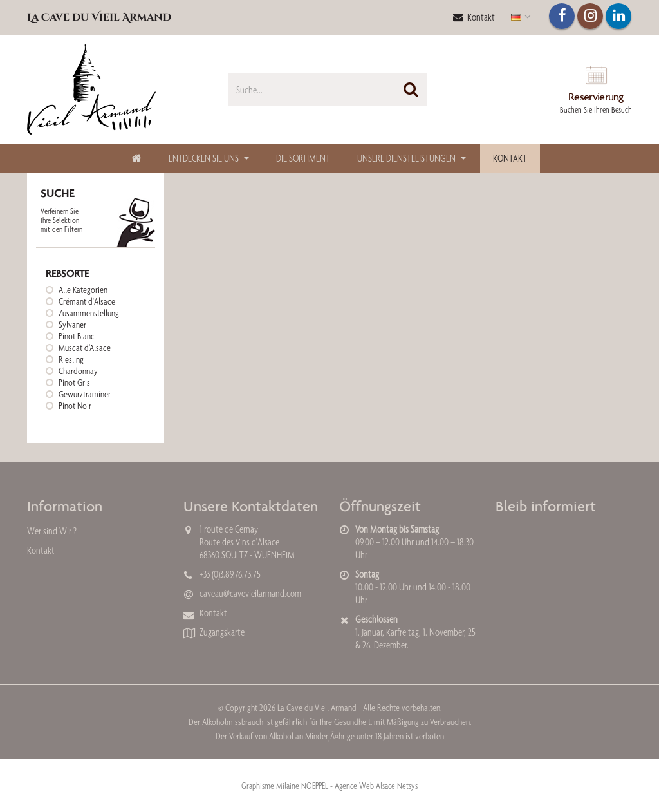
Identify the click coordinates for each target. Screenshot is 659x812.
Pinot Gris (74, 382)
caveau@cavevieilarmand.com (250, 593)
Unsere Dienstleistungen (406, 158)
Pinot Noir (75, 406)
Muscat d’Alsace (85, 348)
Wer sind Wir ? (52, 531)
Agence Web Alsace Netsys (376, 786)
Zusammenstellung (89, 313)
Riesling (71, 359)
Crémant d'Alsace (87, 301)
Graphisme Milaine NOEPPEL (285, 786)
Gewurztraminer (85, 394)
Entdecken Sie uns (204, 158)
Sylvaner (72, 325)
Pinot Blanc (77, 336)
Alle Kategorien (83, 290)
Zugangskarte (222, 632)
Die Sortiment (303, 158)
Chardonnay (78, 371)
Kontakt (474, 17)
